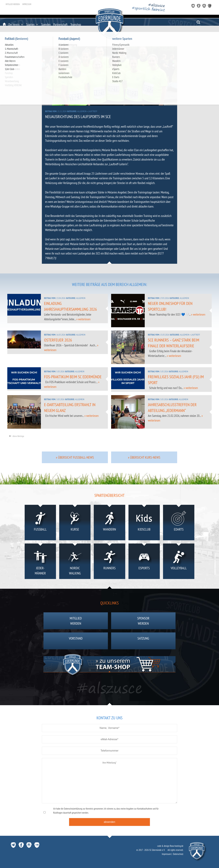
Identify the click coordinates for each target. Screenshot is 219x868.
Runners (109, 562)
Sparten (30, 24)
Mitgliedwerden (76, 621)
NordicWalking (75, 562)
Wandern (109, 523)
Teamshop (76, 24)
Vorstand (76, 641)
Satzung (143, 641)
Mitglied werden (13, 4)
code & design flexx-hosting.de (170, 846)
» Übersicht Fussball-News (75, 457)
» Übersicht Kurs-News (144, 457)
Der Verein (14, 24)
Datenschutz (178, 854)
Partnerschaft (60, 24)
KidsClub (144, 523)
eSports (144, 562)
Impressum (27, 4)
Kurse (75, 523)
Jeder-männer (40, 562)
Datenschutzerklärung (73, 809)
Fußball (40, 523)
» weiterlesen (83, 319)
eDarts (179, 523)
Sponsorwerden (143, 621)
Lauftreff (93, 111)
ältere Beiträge (16, 436)
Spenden (46, 24)
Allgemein (82, 111)
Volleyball (179, 562)
